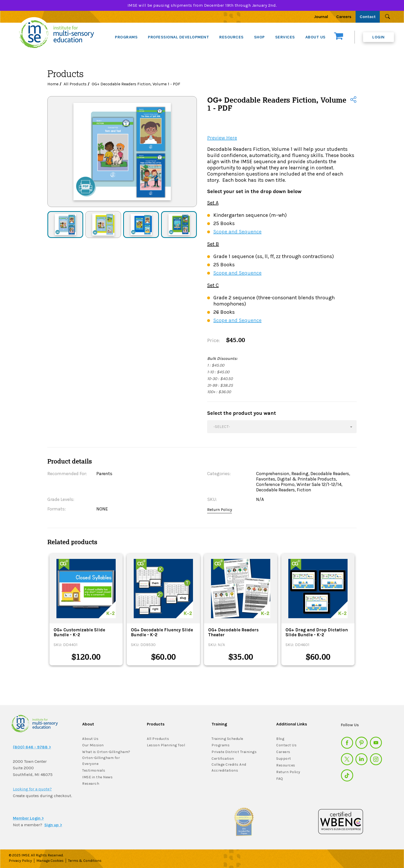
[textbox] (282, 427)
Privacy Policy (20, 861)
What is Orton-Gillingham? (106, 752)
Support (284, 759)
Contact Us (286, 745)
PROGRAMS (126, 37)
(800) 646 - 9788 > (32, 747)
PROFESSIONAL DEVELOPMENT (178, 37)
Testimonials (94, 770)
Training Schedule (227, 739)
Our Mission (93, 745)
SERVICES (285, 37)
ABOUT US (315, 37)
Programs (221, 745)
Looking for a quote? (32, 789)
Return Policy (220, 510)
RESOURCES (232, 37)
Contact (368, 17)
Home (53, 84)
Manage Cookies (50, 861)
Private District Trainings (234, 752)
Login (378, 37)
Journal (321, 17)
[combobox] (282, 427)
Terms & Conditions (85, 861)
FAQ (280, 779)
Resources (286, 765)
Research (91, 784)
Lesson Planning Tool (166, 745)
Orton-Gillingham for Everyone (101, 761)
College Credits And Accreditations (229, 767)
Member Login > (28, 818)
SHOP (259, 37)
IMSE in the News (97, 777)
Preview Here (222, 138)
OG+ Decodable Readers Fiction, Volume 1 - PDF (136, 84)
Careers (344, 17)
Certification (223, 759)
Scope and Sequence (237, 232)
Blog (280, 739)
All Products (75, 84)
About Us (90, 739)
